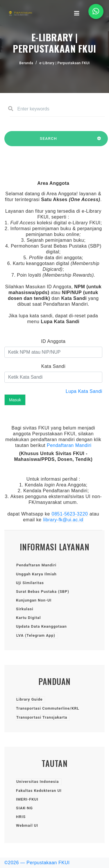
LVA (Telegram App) (36, 635)
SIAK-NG (24, 808)
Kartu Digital (28, 618)
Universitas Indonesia (38, 782)
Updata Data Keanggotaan (41, 626)
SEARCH (48, 141)
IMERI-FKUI (27, 799)
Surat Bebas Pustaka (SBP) (43, 592)
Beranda (26, 63)
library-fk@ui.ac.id (63, 520)
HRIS (21, 817)
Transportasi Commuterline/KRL (48, 708)
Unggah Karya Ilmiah (36, 574)
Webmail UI (27, 825)
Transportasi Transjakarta (42, 717)
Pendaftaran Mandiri (69, 445)
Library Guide (29, 699)
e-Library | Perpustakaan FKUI (65, 63)
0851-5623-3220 (70, 514)
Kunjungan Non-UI (34, 600)
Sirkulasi (25, 609)
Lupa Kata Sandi (84, 391)
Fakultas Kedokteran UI (39, 791)
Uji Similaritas (30, 583)
